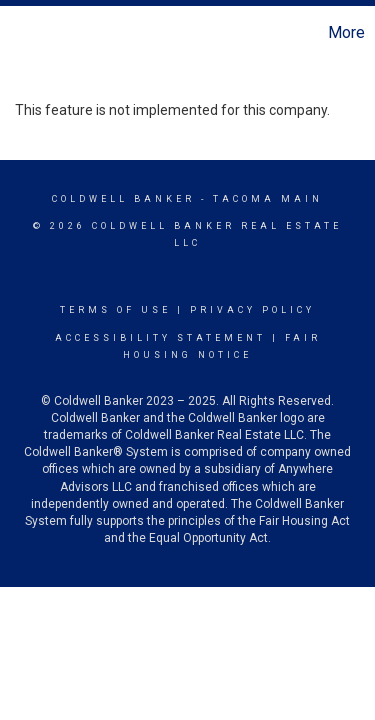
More (346, 32)
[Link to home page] (18, 33)
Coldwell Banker (123, 199)
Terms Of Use (115, 310)
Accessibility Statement (160, 338)
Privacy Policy (252, 310)
